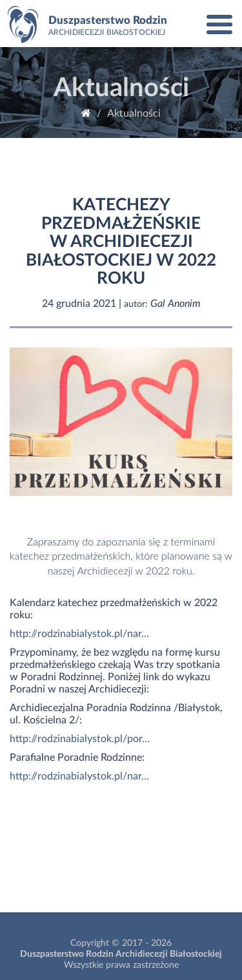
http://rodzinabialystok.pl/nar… (79, 634)
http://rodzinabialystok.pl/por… (80, 739)
